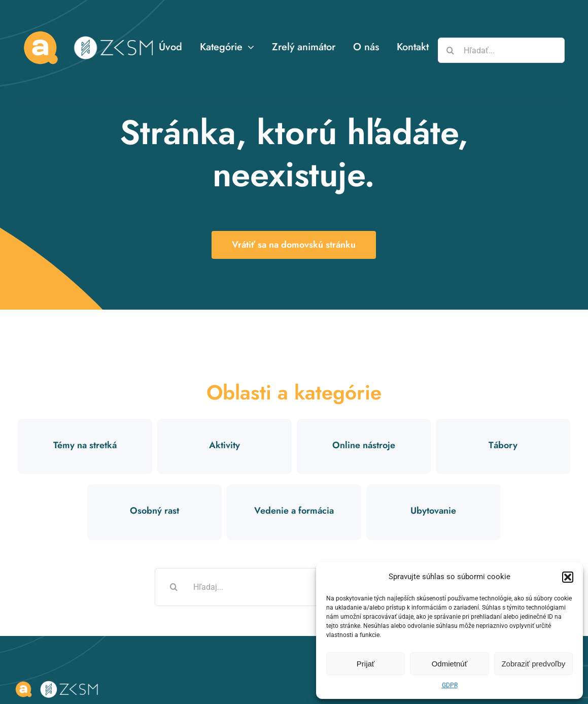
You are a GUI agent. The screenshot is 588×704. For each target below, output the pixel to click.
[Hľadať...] (501, 50)
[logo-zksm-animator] (58, 682)
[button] (568, 577)
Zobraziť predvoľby (533, 664)
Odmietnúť (450, 664)
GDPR (450, 685)
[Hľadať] (451, 50)
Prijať (366, 664)
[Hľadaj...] (294, 587)
